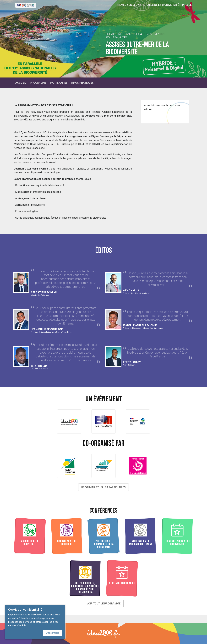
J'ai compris (52, 633)
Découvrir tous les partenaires (103, 487)
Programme (38, 83)
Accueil (21, 83)
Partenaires (59, 83)
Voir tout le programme (104, 603)
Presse (187, 5)
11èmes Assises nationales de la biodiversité (148, 5)
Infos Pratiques (82, 83)
